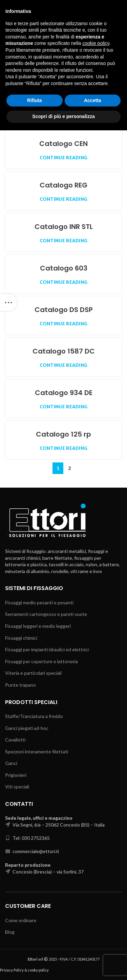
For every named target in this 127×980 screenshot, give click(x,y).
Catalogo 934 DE (64, 393)
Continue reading (64, 75)
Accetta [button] (93, 950)
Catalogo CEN (63, 144)
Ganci (11, 763)
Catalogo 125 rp (63, 434)
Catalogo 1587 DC (64, 351)
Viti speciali (17, 787)
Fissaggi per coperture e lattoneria (41, 661)
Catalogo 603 (64, 268)
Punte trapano (20, 685)
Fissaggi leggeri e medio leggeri (38, 626)
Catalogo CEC (63, 102)
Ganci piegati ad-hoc (27, 728)
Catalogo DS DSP (64, 310)
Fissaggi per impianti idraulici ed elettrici (47, 649)
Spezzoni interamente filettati (37, 752)
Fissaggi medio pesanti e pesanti (39, 602)
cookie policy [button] (96, 893)
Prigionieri (16, 775)
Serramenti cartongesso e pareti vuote (46, 614)
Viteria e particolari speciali (33, 673)
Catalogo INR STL (64, 227)
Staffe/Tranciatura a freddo (34, 716)
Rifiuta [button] (35, 950)
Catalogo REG (63, 185)
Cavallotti (15, 740)
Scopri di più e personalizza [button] (63, 966)
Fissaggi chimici (21, 638)
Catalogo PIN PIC (64, 61)
